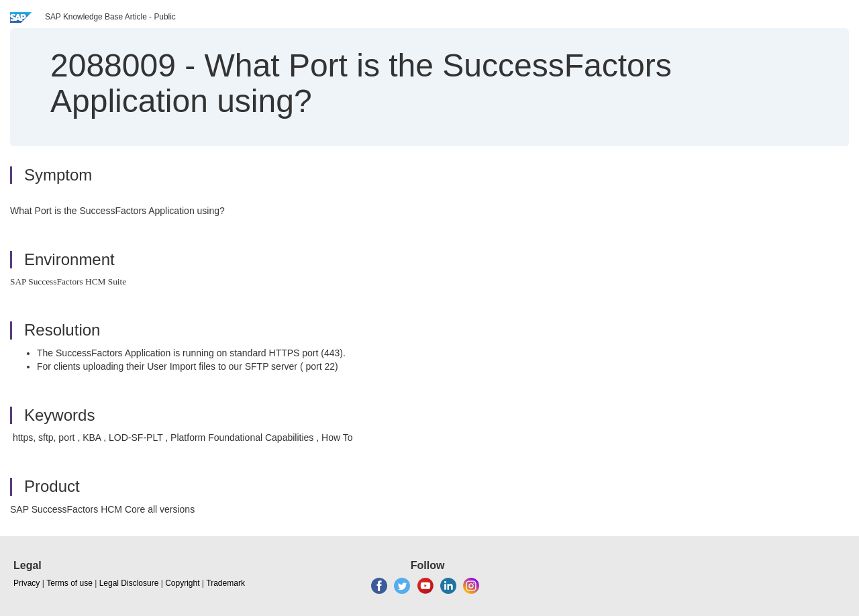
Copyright (182, 583)
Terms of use (69, 583)
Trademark (225, 583)
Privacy (27, 583)
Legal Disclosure (129, 583)
